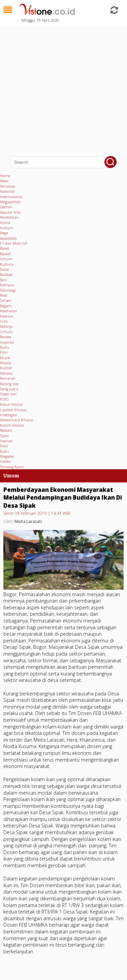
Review (5, 337)
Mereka (6, 373)
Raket (5, 248)
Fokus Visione (11, 404)
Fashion (7, 316)
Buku (5, 347)
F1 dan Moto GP (14, 243)
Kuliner (6, 368)
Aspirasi (6, 441)
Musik (5, 358)
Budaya (6, 274)
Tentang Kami (12, 467)
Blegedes (7, 456)
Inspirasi (7, 342)
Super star (8, 394)
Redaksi (6, 430)
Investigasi (8, 415)
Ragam (6, 306)
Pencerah (8, 378)
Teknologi (8, 290)
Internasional (11, 197)
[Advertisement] (63, 87)
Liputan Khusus (13, 410)
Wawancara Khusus (17, 420)
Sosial (5, 269)
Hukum (7, 228)
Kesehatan (9, 311)
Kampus (7, 285)
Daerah (6, 207)
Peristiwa (7, 186)
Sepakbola (8, 238)
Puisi (4, 446)
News (4, 181)
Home (5, 176)
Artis (4, 321)
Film (4, 352)
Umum (6, 259)
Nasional (7, 191)
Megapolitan (10, 202)
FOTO (4, 399)
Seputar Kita (10, 212)
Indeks (5, 461)
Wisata (6, 363)
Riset (4, 295)
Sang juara (9, 389)
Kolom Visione (12, 425)
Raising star (10, 384)
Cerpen (6, 300)
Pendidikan (9, 217)
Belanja (6, 326)
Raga (4, 233)
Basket (5, 254)
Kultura (7, 264)
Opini (4, 436)
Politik (5, 223)
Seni (3, 280)
